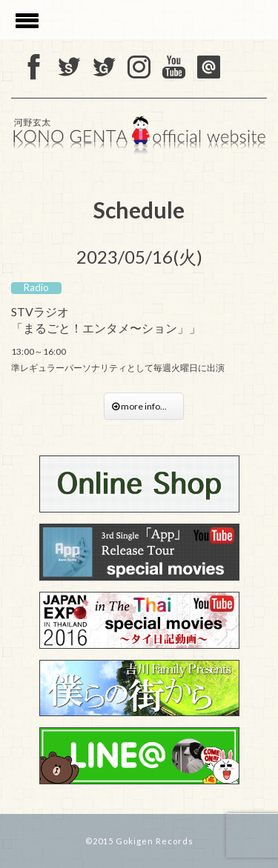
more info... (144, 406)
